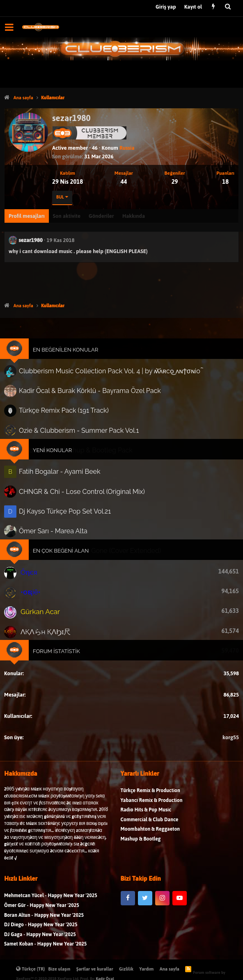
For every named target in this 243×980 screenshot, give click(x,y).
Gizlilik (126, 969)
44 (124, 182)
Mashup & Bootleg (141, 843)
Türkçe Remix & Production (150, 795)
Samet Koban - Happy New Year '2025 (45, 948)
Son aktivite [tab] (67, 216)
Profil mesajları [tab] (27, 216)
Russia (127, 148)
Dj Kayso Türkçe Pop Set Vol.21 (67, 509)
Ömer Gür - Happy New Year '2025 (42, 910)
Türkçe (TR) (31, 969)
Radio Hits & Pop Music (146, 814)
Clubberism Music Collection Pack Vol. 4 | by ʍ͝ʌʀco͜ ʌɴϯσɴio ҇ (109, 375)
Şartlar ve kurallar (95, 969)
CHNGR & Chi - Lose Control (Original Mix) (84, 490)
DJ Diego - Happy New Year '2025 (41, 929)
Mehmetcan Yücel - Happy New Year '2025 (51, 900)
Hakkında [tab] (134, 216)
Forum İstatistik (59, 644)
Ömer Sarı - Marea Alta (56, 528)
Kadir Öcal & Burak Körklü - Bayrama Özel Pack (91, 394)
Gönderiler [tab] (101, 216)
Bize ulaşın (60, 969)
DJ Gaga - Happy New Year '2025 (40, 939)
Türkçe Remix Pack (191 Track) (66, 413)
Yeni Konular (55, 451)
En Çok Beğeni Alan (63, 547)
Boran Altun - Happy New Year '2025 (44, 919)
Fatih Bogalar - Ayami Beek (62, 471)
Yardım (146, 969)
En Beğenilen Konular (68, 354)
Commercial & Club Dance (150, 824)
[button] (9, 27)
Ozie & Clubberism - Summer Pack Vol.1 (80, 432)
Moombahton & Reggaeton (150, 833)
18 (225, 182)
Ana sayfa (170, 969)
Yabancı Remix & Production (152, 804)
